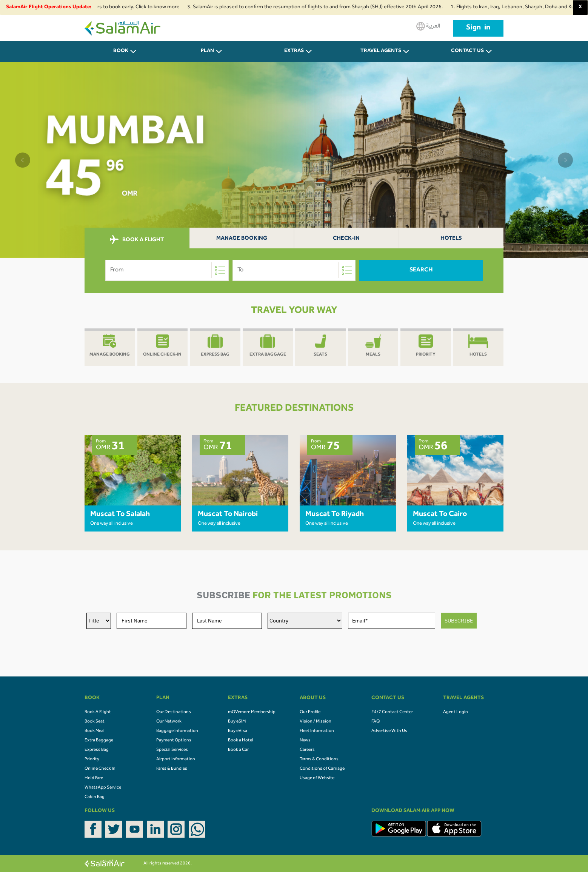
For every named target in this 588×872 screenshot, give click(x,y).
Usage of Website (317, 778)
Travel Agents (381, 51)
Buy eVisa (238, 731)
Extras (294, 51)
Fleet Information (317, 731)
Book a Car (238, 750)
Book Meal (95, 731)
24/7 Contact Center (392, 712)
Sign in (478, 28)
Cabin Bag (95, 797)
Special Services (172, 750)
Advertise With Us (389, 731)
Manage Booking (242, 239)
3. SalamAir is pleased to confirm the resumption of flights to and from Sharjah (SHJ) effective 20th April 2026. (320, 8)
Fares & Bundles (172, 769)
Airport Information (176, 760)
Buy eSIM (237, 722)
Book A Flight (98, 712)
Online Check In (100, 769)
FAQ (376, 722)
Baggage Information (177, 731)
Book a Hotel (241, 741)
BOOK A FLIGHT (137, 240)
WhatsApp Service (103, 788)
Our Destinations (174, 712)
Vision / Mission (316, 722)
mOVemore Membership (252, 712)
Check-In (346, 239)
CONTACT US (467, 51)
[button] (23, 160)
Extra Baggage (99, 741)
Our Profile (310, 712)
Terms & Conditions (319, 760)
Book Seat (95, 722)
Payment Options (174, 741)
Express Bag (97, 750)
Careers (307, 750)
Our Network (169, 722)
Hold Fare (94, 778)
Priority (92, 760)
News (305, 741)
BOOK (121, 51)
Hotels (451, 239)
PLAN (207, 51)
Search (421, 270)
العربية (428, 26)
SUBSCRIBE (459, 621)
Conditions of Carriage (322, 769)
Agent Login (456, 712)
